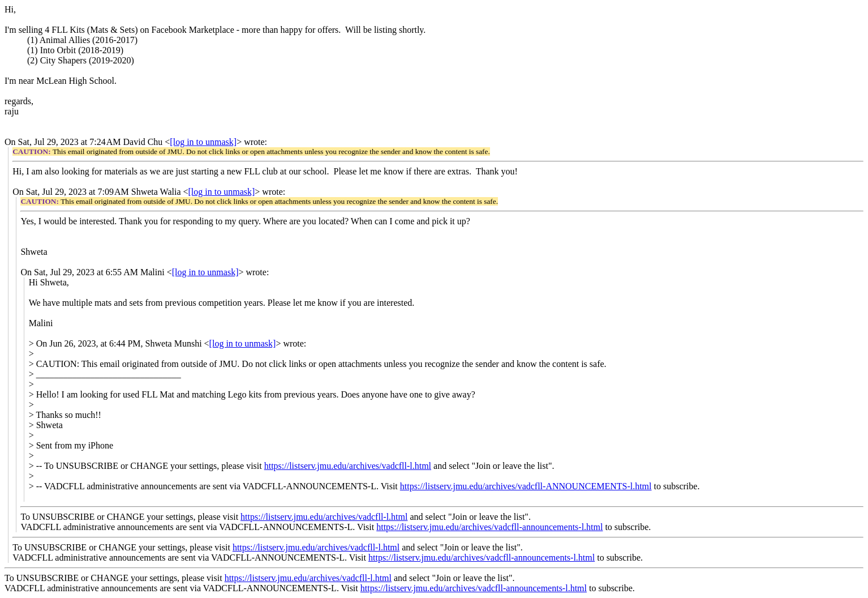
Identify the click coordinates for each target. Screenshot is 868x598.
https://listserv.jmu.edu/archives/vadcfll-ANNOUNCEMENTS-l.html (526, 486)
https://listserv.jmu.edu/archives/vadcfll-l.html (348, 466)
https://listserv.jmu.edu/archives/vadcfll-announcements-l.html (489, 527)
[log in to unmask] (203, 142)
